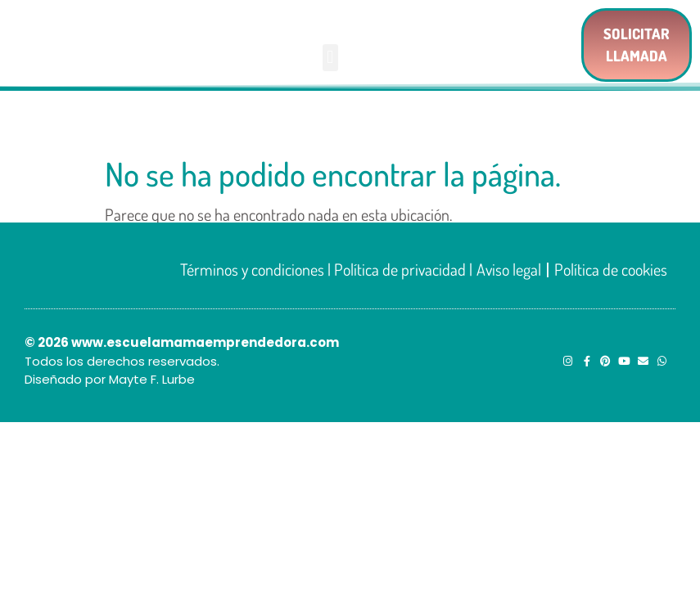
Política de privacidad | (403, 269)
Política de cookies (611, 269)
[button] (330, 58)
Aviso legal (509, 269)
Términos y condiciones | (257, 269)
